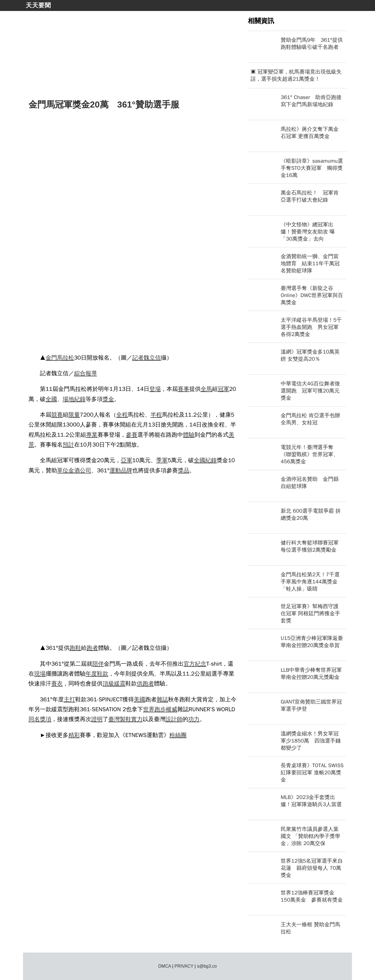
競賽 (57, 415)
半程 (156, 415)
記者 (138, 358)
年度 (91, 674)
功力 (194, 719)
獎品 (184, 470)
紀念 (201, 664)
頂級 (108, 684)
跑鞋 (75, 648)
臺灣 (114, 719)
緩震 (120, 684)
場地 (69, 399)
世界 (149, 709)
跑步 (160, 709)
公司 (86, 470)
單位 (63, 470)
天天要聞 (38, 5)
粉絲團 (178, 735)
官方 (189, 664)
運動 (115, 470)
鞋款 (103, 674)
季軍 (162, 460)
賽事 (184, 389)
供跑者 (145, 684)
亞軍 (127, 460)
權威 (172, 709)
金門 (51, 358)
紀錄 (80, 399)
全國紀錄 (205, 460)
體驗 (189, 435)
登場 (155, 389)
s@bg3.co (207, 966)
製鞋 (126, 719)
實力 (137, 719)
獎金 (108, 399)
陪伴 (98, 664)
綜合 (80, 373)
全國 (51, 399)
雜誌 (162, 699)
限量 (74, 415)
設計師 (174, 719)
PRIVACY (184, 966)
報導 (91, 373)
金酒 (74, 470)
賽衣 (57, 684)
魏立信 (152, 358)
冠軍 (223, 389)
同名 (34, 719)
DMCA (164, 966)
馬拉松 (66, 358)
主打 (70, 699)
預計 (69, 445)
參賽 (132, 435)
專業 (92, 435)
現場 (40, 674)
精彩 (74, 735)
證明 (97, 719)
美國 (140, 699)
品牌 (127, 470)
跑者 (92, 648)
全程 (122, 415)
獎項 (46, 719)
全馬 (206, 389)
